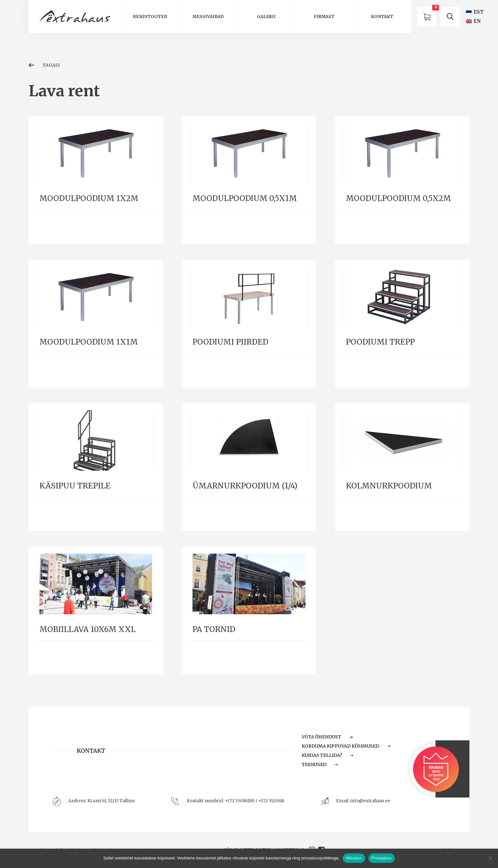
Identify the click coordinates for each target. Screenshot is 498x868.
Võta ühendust (327, 737)
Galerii (266, 17)
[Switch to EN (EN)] (473, 21)
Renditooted (150, 17)
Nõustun (354, 858)
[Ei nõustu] (490, 858)
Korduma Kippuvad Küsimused (346, 746)
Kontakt (382, 17)
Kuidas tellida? (328, 755)
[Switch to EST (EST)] (475, 12)
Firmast (324, 17)
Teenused (320, 764)
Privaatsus (382, 858)
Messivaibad (208, 17)
